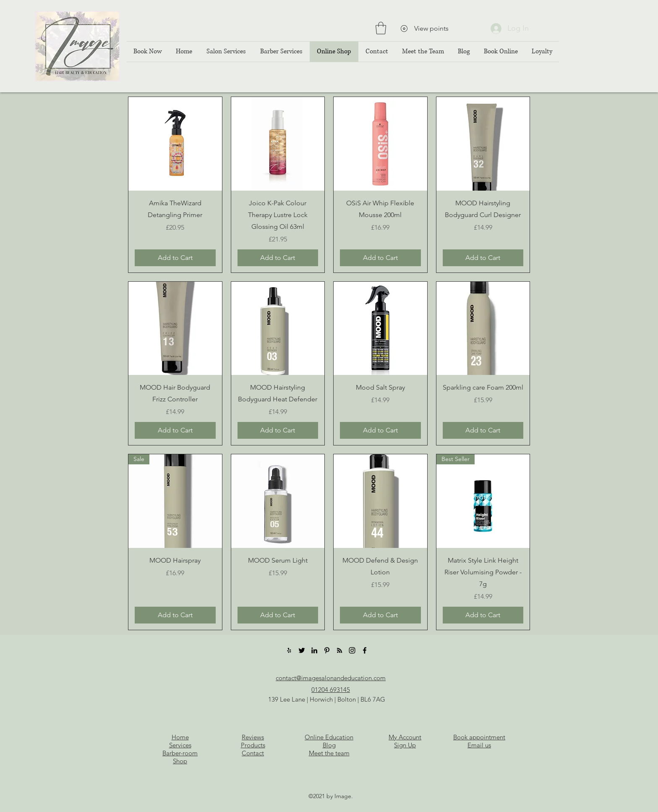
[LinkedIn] (314, 650)
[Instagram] (352, 650)
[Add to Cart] (175, 258)
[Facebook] (365, 650)
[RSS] (339, 650)
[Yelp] (289, 650)
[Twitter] (302, 650)
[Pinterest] (327, 650)
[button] (381, 28)
